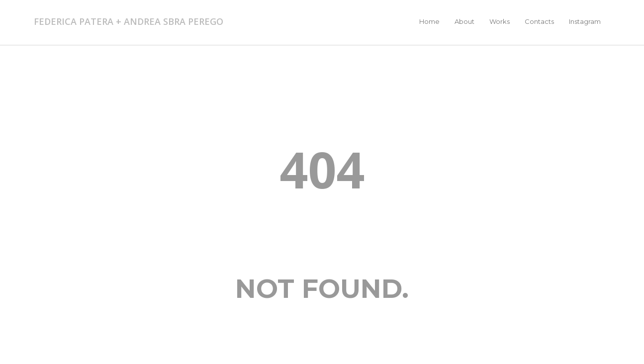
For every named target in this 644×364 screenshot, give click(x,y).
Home (429, 21)
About (464, 21)
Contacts (539, 21)
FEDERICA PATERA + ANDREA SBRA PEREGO (129, 21)
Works (500, 21)
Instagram (585, 21)
